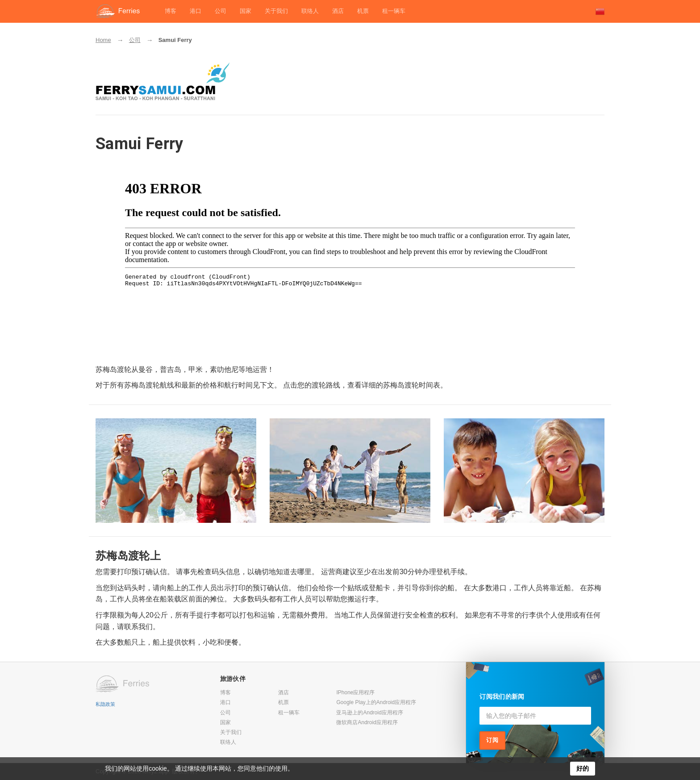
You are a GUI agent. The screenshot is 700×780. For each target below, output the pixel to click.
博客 (171, 11)
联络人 (310, 11)
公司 (221, 11)
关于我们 (276, 11)
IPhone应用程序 (355, 692)
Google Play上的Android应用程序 (376, 702)
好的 (583, 768)
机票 (363, 11)
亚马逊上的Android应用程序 (369, 713)
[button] (600, 11)
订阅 (492, 740)
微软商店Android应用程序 (367, 722)
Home (103, 40)
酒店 (338, 11)
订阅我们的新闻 (502, 697)
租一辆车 (394, 11)
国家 (246, 11)
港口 (196, 11)
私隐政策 (105, 704)
